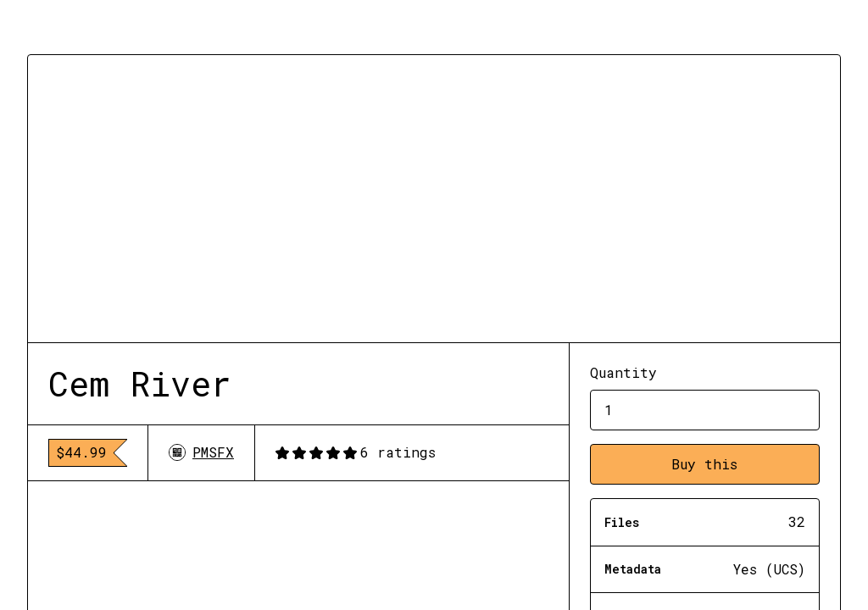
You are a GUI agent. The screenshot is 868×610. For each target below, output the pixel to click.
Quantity (623, 372)
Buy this (704, 464)
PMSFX (201, 452)
